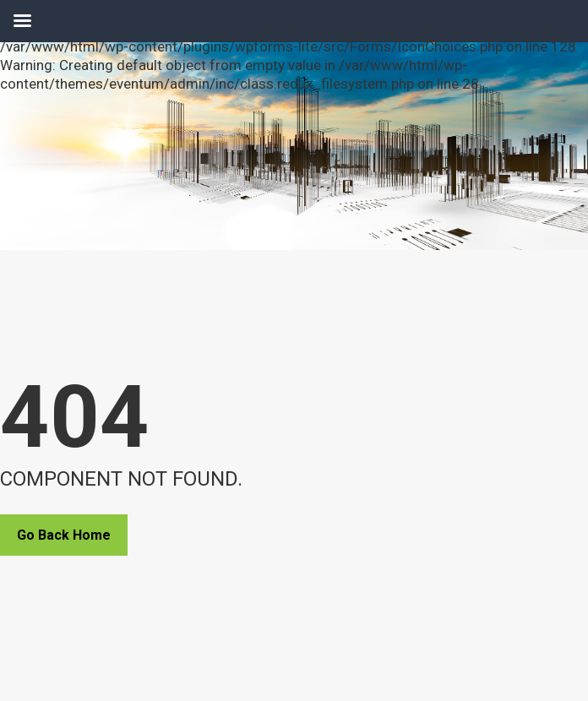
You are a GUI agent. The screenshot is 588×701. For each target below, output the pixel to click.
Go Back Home (64, 535)
